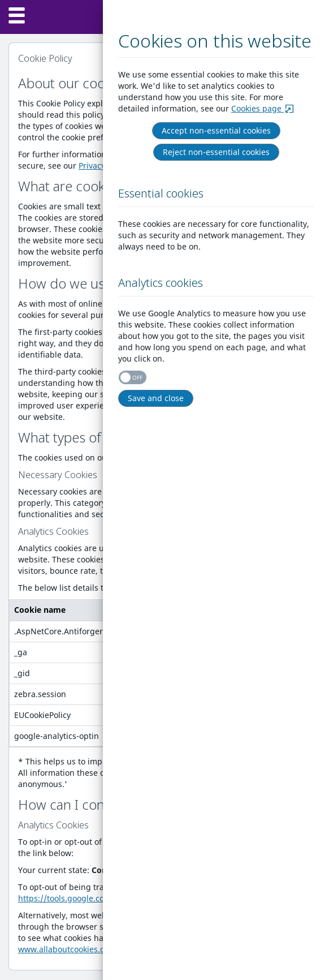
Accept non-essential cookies (217, 130)
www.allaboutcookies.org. (67, 949)
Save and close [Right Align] (156, 398)
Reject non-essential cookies (217, 152)
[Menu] (17, 17)
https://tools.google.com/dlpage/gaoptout (99, 898)
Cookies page (264, 108)
